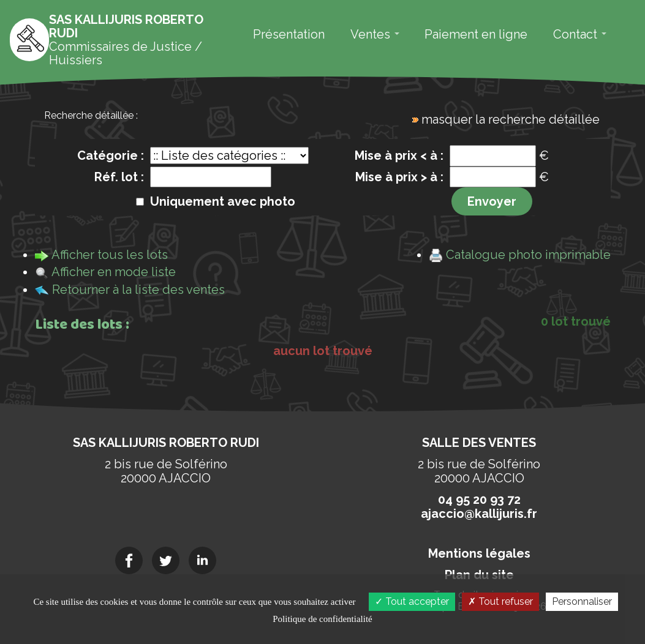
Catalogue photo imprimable (528, 255)
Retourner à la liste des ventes (138, 290)
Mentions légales (479, 553)
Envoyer (492, 201)
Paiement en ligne (476, 34)
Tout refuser (500, 601)
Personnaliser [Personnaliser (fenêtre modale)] (582, 601)
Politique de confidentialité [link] (322, 619)
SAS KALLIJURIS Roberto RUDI (166, 443)
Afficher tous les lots (110, 255)
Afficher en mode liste (114, 272)
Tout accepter (412, 601)
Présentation (289, 34)
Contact (580, 34)
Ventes (375, 34)
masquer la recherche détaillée (511, 119)
